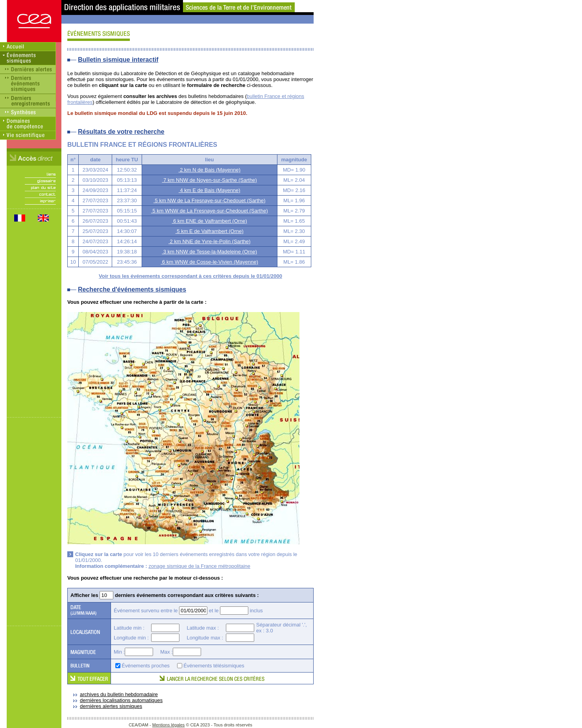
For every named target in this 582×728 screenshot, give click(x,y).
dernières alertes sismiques (111, 706)
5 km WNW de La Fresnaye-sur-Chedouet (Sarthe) (210, 211)
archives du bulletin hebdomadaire (119, 694)
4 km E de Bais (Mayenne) (210, 190)
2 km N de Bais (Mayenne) (210, 170)
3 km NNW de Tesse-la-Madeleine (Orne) (209, 252)
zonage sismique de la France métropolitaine (199, 566)
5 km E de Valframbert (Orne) (210, 231)
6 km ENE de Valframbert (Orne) (210, 221)
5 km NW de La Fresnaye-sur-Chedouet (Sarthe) (210, 200)
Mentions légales (169, 725)
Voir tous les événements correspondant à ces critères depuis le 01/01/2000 (190, 276)
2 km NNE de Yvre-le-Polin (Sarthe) (210, 241)
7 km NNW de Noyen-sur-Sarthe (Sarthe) (210, 180)
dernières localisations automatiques (121, 700)
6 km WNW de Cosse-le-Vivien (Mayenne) (209, 262)
